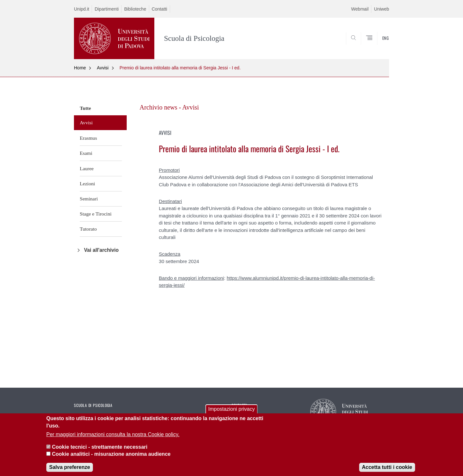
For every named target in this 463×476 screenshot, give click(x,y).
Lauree (87, 168)
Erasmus (88, 138)
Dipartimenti (107, 9)
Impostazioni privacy (232, 414)
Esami (86, 153)
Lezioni (87, 184)
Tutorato (88, 229)
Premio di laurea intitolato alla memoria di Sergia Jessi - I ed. (180, 68)
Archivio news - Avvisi (169, 107)
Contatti (159, 9)
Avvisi (103, 68)
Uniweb (381, 9)
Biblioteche (135, 9)
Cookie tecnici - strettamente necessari (100, 452)
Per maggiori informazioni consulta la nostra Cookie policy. (113, 439)
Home (80, 68)
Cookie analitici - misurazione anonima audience (111, 459)
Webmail (360, 9)
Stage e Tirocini (96, 214)
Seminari (89, 199)
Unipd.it (82, 9)
